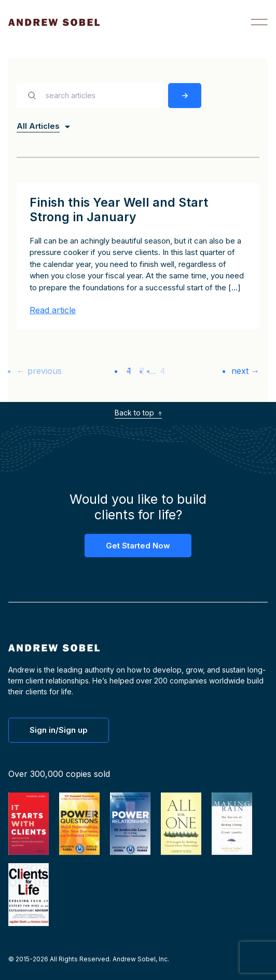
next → (245, 371)
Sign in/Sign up (59, 730)
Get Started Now (138, 546)
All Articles (38, 126)
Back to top (138, 413)
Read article (53, 310)
